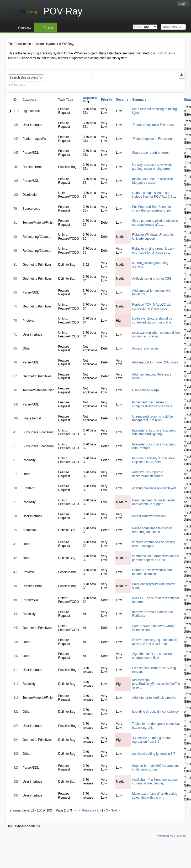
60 (15, 279)
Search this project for (26, 78)
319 (16, 698)
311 (16, 670)
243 (16, 628)
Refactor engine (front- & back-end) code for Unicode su (154, 250)
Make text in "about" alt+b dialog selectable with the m (155, 795)
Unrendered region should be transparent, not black (153, 418)
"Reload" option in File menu (152, 139)
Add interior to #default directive (154, 698)
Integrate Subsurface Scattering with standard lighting (154, 432)
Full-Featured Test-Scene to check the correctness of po (152, 209)
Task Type (66, 100)
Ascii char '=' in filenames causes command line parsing (155, 782)
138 (16, 125)
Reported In (90, 100)
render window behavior (149, 516)
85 (15, 348)
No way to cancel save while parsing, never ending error (152, 167)
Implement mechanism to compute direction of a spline (152, 404)
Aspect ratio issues (145, 348)
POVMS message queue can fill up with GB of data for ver (154, 642)
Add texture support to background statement (148, 474)
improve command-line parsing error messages (154, 544)
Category (29, 100)
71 (15, 335)
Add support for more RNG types (155, 362)
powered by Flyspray (171, 836)
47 (15, 572)
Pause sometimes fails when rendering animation (152, 530)
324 (16, 740)
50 (15, 586)
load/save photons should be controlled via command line (152, 320)
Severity (122, 100)
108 (16, 181)
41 (15, 544)
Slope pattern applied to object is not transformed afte (155, 223)
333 (16, 795)
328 (16, 782)
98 (15, 237)
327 (16, 768)
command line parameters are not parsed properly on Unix (156, 558)
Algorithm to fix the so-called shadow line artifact (152, 656)
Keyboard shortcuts (24, 826)
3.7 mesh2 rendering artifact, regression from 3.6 (152, 740)
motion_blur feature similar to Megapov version (153, 181)
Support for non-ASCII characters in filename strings (155, 768)
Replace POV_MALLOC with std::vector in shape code (152, 306)
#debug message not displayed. (154, 488)
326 (16, 754)
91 (15, 223)
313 (16, 684)
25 (15, 530)
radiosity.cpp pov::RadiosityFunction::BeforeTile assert (156, 684)
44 (15, 614)
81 (15, 265)
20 (15, 516)
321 (16, 712)
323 (16, 726)
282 (16, 418)
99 (15, 251)
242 (16, 656)
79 (15, 209)
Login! (183, 4)
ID (15, 100)
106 (16, 195)
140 (16, 139)
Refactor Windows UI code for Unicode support (153, 237)
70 (15, 321)
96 (15, 390)
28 (15, 488)
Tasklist (48, 28)
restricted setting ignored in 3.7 (154, 754)
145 (16, 153)
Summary (139, 100)
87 (15, 376)
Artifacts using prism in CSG (152, 279)
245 (16, 642)
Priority (107, 100)
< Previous (87, 810)
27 (15, 474)
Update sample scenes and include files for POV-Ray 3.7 (153, 195)
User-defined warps (146, 390)
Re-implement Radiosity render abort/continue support (154, 502)
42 (15, 558)
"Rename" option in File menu (153, 125)
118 (16, 111)
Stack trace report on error (151, 153)
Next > (115, 810)
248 (16, 404)
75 (15, 306)
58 (15, 600)
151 (16, 167)
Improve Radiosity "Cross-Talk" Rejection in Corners (154, 460)
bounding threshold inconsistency (155, 712)
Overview (25, 28)
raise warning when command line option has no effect (156, 335)
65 (15, 292)
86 (15, 362)
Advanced (18, 85)
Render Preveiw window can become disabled (152, 572)
